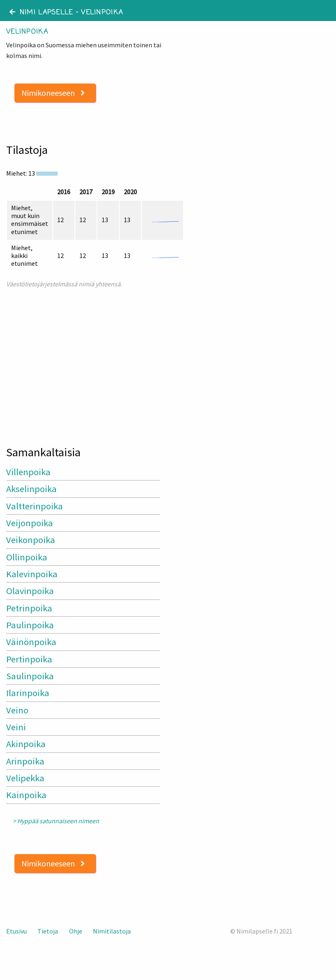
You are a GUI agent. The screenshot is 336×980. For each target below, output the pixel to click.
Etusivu (16, 931)
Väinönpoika (31, 642)
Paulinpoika (30, 625)
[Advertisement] (84, 363)
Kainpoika (26, 795)
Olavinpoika (30, 591)
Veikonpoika (31, 540)
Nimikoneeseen (53, 93)
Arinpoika (25, 761)
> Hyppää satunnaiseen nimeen (56, 821)
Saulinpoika (30, 676)
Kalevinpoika (32, 574)
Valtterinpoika (35, 506)
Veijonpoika (30, 523)
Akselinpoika (31, 489)
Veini (16, 727)
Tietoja (48, 931)
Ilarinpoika (28, 693)
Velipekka (25, 778)
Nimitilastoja (112, 931)
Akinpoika (26, 744)
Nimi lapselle (41, 13)
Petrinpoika (29, 608)
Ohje (76, 931)
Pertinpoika (29, 659)
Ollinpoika (27, 557)
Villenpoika (28, 472)
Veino (17, 710)
